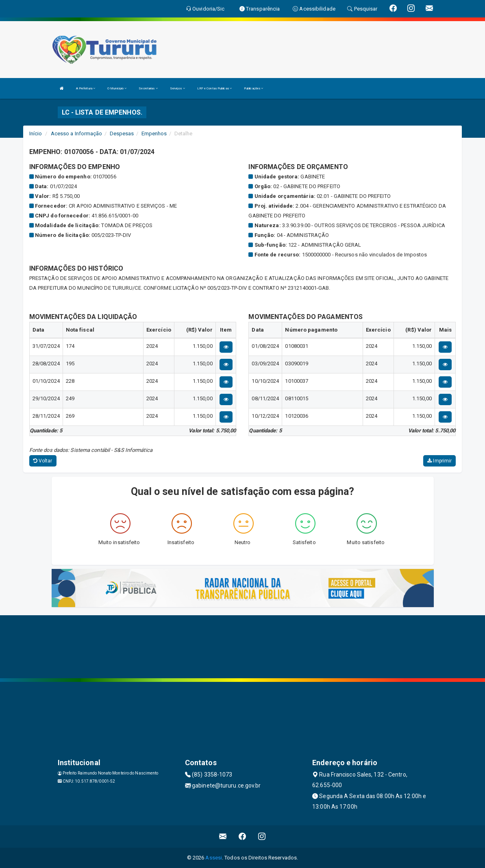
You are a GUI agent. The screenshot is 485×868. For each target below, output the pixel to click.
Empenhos (154, 133)
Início (36, 133)
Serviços (177, 88)
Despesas (122, 133)
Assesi (214, 858)
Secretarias (148, 88)
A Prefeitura (86, 88)
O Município (117, 88)
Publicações (253, 88)
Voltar (43, 461)
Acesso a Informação (77, 133)
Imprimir (439, 461)
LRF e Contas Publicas (214, 88)
